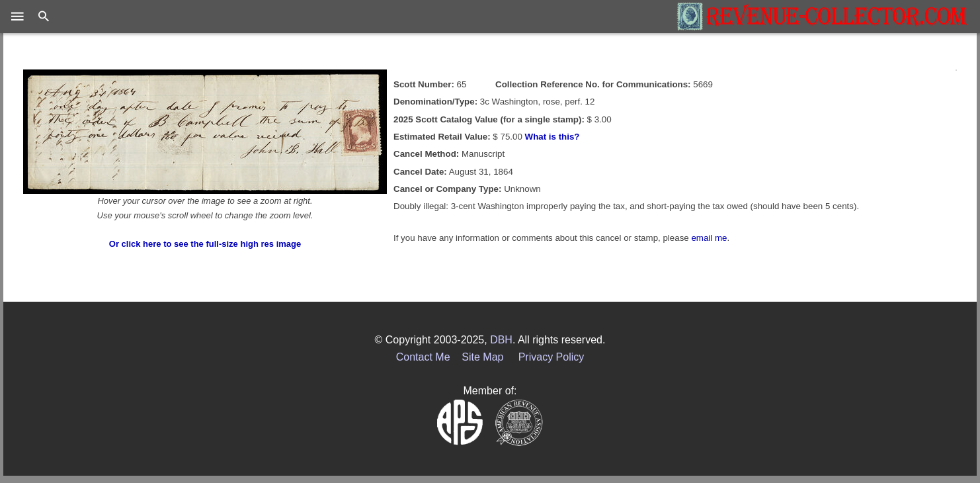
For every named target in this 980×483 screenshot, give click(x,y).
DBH (501, 340)
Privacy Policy (551, 357)
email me (709, 238)
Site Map (482, 357)
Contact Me (423, 357)
